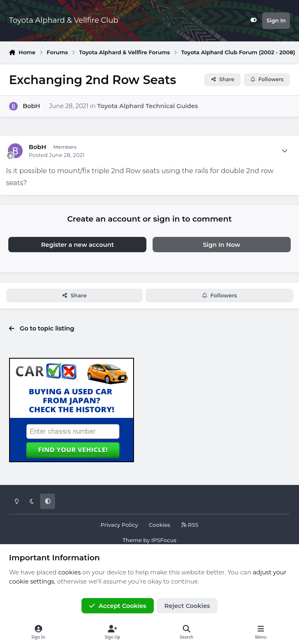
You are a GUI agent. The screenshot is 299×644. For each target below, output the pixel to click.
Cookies (160, 525)
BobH (31, 106)
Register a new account (77, 245)
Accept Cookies (117, 606)
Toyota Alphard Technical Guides (147, 106)
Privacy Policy (119, 525)
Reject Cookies (187, 606)
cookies (70, 572)
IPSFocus (164, 540)
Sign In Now (222, 245)
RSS (190, 525)
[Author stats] (285, 151)
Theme (132, 540)
